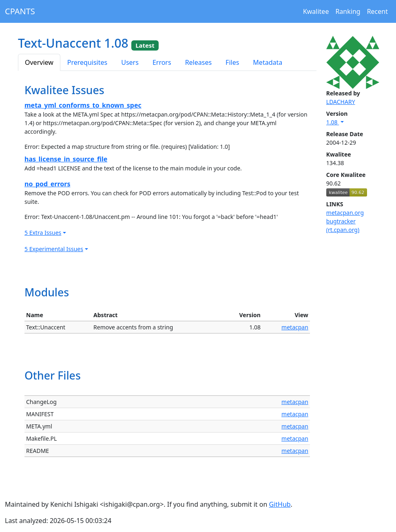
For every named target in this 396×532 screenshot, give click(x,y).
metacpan (295, 327)
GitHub (280, 504)
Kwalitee (316, 11)
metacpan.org (345, 213)
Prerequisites (87, 62)
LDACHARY (341, 102)
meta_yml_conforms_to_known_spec (83, 105)
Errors (162, 62)
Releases (198, 62)
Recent (377, 11)
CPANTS (20, 11)
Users (130, 62)
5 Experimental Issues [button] (54, 249)
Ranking (348, 11)
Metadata (268, 62)
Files (232, 62)
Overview (39, 62)
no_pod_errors (48, 184)
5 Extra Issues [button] (43, 233)
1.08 (333, 122)
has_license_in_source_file (66, 159)
